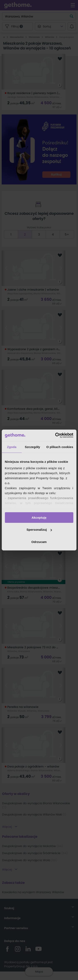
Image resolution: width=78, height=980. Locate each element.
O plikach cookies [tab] (60, 447)
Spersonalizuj (39, 530)
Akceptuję (39, 517)
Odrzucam (39, 542)
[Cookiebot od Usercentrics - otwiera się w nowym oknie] (56, 435)
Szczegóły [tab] (32, 447)
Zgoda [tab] (12, 447)
